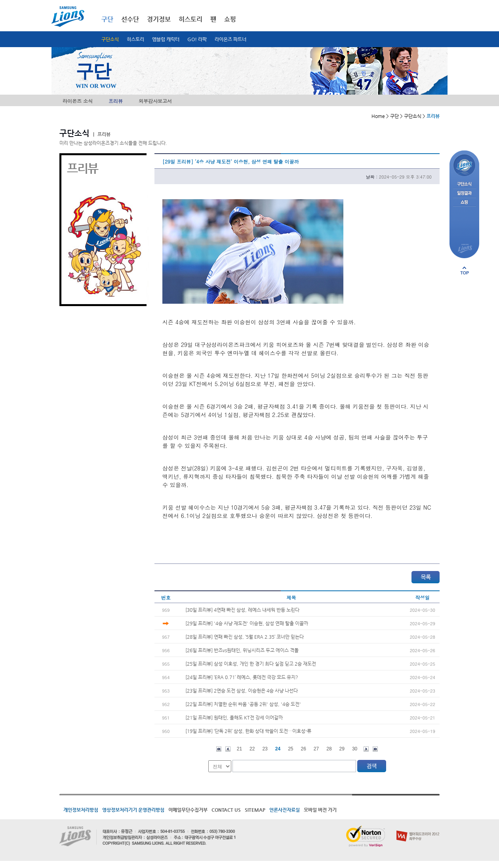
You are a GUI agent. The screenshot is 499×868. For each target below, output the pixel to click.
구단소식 (110, 39)
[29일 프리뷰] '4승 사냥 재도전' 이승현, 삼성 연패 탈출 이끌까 (247, 623)
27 (316, 749)
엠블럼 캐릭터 (166, 39)
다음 (366, 749)
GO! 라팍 (197, 39)
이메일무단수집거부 (188, 810)
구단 (107, 19)
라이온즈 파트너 (230, 39)
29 (342, 749)
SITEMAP (255, 810)
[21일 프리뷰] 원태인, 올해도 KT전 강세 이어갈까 (234, 718)
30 (355, 749)
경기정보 (159, 19)
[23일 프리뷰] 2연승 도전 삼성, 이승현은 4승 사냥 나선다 (242, 691)
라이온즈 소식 (78, 101)
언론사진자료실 (285, 810)
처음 (219, 749)
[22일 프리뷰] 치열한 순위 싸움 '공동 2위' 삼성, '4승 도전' (243, 704)
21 (239, 749)
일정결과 (464, 193)
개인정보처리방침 (81, 810)
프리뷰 (116, 101)
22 (252, 749)
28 (329, 749)
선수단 (130, 19)
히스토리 (135, 39)
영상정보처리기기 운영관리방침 (133, 810)
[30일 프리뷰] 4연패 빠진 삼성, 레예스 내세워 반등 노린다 (242, 610)
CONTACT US (226, 810)
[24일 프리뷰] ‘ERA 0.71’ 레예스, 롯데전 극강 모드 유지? (242, 677)
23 (265, 749)
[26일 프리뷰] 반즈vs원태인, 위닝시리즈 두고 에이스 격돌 (242, 650)
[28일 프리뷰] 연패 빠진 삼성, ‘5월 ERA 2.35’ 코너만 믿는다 (245, 637)
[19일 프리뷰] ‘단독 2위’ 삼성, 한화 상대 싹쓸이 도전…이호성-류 (248, 731)
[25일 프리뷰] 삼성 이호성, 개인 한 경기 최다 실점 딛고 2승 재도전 (251, 664)
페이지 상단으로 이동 (465, 270)
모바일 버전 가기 (320, 810)
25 (290, 749)
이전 (228, 749)
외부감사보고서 (155, 101)
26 (304, 749)
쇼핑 (230, 19)
